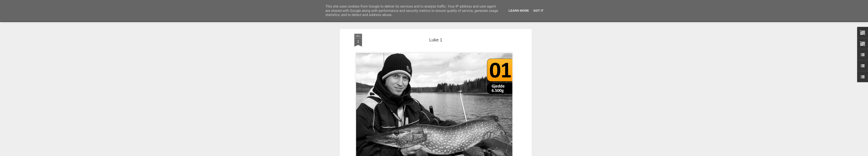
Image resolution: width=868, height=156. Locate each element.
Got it (538, 11)
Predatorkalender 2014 (441, 105)
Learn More (519, 11)
